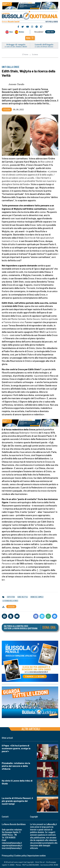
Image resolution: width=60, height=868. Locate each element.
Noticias (21, 32)
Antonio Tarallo (16, 84)
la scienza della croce (10, 601)
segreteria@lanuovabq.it (12, 845)
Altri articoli (31, 729)
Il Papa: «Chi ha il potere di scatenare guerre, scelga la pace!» (16, 748)
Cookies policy (20, 855)
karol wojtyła (23, 597)
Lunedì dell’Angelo (44, 44)
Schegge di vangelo (16, 44)
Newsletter (39, 32)
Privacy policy (7, 855)
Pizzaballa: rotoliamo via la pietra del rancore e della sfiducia (16, 766)
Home (25, 54)
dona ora (50, 32)
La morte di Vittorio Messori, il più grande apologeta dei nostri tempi (17, 801)
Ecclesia (35, 54)
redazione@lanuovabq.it (12, 843)
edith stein (11, 597)
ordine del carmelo (37, 597)
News (11, 32)
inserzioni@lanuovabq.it (12, 848)
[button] (30, 38)
